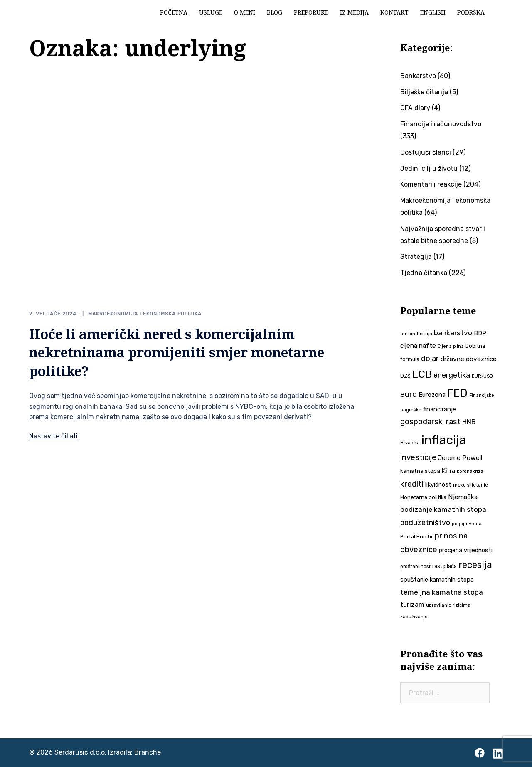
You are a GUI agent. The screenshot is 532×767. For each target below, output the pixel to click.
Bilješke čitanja (424, 92)
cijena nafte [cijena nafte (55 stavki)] (418, 345)
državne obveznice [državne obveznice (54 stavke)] (469, 359)
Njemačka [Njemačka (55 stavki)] (463, 497)
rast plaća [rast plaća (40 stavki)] (445, 566)
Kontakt (394, 12)
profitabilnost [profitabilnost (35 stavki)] (415, 566)
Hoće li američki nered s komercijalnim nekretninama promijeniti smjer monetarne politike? (177, 353)
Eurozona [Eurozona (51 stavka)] (432, 395)
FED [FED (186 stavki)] (457, 393)
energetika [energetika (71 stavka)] (452, 375)
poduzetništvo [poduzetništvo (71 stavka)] (425, 522)
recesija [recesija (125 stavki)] (475, 565)
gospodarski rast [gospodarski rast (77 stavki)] (430, 422)
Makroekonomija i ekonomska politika (145, 314)
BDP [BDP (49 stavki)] (480, 333)
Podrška (471, 12)
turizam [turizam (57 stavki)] (412, 604)
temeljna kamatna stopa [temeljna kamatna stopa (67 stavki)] (442, 592)
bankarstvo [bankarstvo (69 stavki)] (453, 333)
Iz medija (354, 12)
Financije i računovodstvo (441, 124)
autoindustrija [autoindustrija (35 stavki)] (416, 334)
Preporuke (311, 12)
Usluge (211, 12)
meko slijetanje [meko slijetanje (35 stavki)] (470, 485)
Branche (148, 752)
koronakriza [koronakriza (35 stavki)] (470, 471)
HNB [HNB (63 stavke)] (469, 422)
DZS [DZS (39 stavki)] (405, 376)
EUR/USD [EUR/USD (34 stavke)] (482, 376)
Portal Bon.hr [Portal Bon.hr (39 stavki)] (417, 537)
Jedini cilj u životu (429, 168)
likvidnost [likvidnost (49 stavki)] (438, 484)
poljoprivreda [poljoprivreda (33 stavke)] (467, 524)
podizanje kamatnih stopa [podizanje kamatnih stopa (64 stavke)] (443, 509)
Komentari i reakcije (431, 184)
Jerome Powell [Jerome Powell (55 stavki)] (460, 458)
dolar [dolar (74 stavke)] (430, 359)
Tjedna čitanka (424, 273)
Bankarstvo (418, 76)
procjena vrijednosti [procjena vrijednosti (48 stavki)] (466, 550)
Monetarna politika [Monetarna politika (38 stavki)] (423, 497)
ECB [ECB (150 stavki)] (422, 374)
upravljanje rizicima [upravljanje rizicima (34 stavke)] (448, 605)
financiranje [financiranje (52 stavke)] (440, 409)
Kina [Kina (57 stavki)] (448, 471)
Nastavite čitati (53, 436)
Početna (174, 12)
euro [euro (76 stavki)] (409, 394)
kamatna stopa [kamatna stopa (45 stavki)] (420, 471)
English (433, 12)
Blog (275, 12)
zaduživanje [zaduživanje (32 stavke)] (414, 617)
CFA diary (415, 108)
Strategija (416, 257)
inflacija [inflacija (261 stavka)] (444, 440)
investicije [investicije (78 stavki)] (418, 457)
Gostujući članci (426, 152)
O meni (245, 12)
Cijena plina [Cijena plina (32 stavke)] (451, 346)
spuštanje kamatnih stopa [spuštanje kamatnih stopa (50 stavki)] (437, 580)
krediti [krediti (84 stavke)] (412, 484)
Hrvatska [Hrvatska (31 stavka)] (410, 443)
